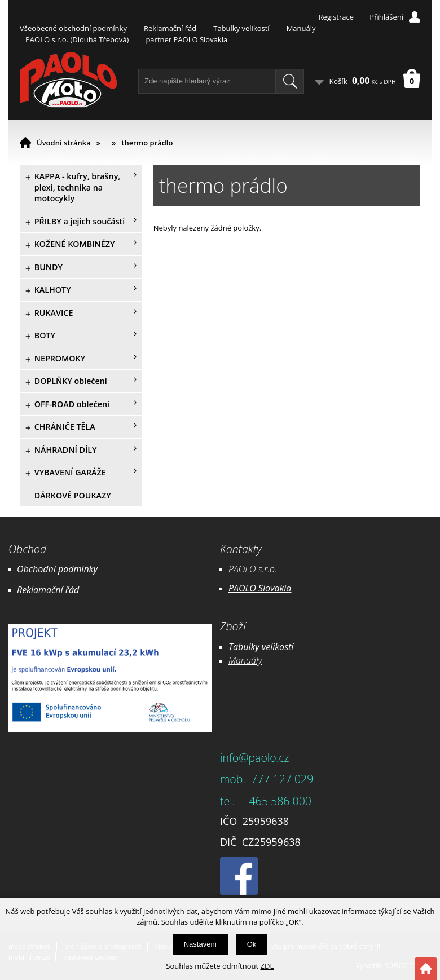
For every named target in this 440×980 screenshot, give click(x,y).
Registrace (336, 17)
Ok (252, 944)
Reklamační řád (170, 28)
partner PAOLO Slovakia (186, 39)
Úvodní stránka (64, 143)
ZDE (267, 966)
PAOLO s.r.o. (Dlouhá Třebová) (77, 39)
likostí (282, 647)
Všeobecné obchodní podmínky (73, 28)
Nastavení (201, 944)
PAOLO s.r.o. (253, 569)
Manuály (301, 28)
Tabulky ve (249, 647)
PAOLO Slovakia (260, 588)
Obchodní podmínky (57, 569)
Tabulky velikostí (241, 28)
